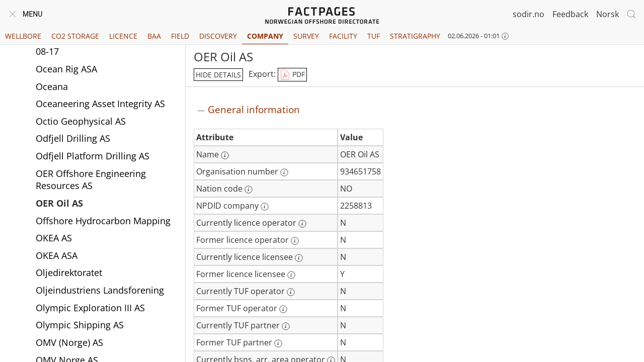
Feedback (570, 14)
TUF (374, 36)
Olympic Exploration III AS (90, 308)
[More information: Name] (225, 155)
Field (180, 36)
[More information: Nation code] (249, 190)
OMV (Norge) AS (69, 342)
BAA (154, 36)
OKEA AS (54, 238)
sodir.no (529, 14)
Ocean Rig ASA (66, 69)
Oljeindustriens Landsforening (100, 290)
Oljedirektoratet (69, 273)
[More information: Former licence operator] (295, 241)
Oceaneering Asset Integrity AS (100, 104)
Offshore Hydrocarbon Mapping (103, 221)
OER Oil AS (59, 203)
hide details (218, 75)
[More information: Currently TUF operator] (291, 292)
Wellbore (23, 36)
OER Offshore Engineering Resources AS (91, 180)
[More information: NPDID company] (265, 207)
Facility (343, 36)
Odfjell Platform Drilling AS (93, 156)
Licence (123, 36)
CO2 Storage (75, 36)
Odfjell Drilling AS (73, 138)
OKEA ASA (57, 255)
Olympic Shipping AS (80, 325)
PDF (292, 75)
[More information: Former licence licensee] (291, 275)
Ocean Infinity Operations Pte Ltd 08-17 (106, 46)
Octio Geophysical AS (81, 121)
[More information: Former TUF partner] (278, 343)
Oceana (52, 86)
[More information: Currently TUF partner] (286, 326)
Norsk (608, 14)
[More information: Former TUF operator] (283, 309)
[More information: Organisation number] (284, 172)
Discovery (218, 36)
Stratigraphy (415, 36)
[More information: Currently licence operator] (302, 224)
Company (265, 36)
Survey (306, 36)
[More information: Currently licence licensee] (299, 258)
